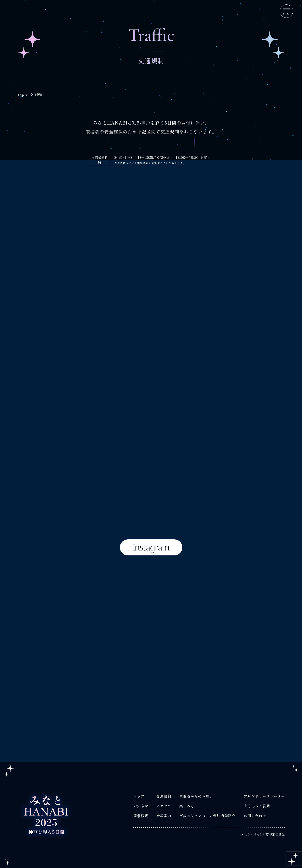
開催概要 (141, 816)
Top (20, 95)
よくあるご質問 (257, 806)
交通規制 (164, 796)
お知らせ (141, 806)
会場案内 (164, 816)
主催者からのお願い (196, 796)
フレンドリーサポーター (264, 796)
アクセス (164, 806)
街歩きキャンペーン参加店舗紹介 (207, 816)
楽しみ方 (187, 806)
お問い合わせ (255, 816)
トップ (139, 796)
